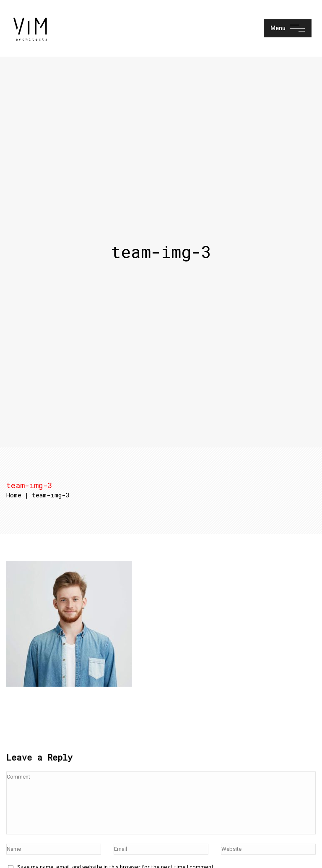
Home (14, 495)
